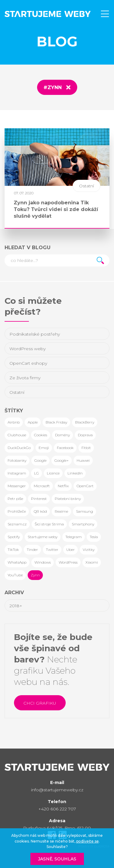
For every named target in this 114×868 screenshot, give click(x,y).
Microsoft (42, 486)
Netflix (63, 486)
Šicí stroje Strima (49, 524)
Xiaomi (92, 562)
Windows (43, 562)
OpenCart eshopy (28, 363)
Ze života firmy (25, 378)
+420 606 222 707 (57, 809)
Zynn (35, 575)
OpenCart (85, 486)
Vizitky (89, 550)
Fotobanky (17, 460)
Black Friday (56, 422)
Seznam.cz (17, 524)
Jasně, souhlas (57, 859)
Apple (33, 422)
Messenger (17, 486)
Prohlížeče (17, 511)
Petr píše (15, 499)
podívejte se (88, 841)
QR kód (40, 511)
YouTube (15, 575)
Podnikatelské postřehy (35, 334)
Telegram (74, 537)
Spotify (14, 537)
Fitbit (86, 448)
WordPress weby (28, 349)
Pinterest (39, 499)
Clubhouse (17, 435)
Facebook (65, 448)
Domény (62, 435)
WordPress (68, 562)
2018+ (16, 606)
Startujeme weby (43, 537)
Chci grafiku (40, 703)
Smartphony (83, 524)
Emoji (44, 448)
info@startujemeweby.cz (57, 790)
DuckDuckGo (19, 448)
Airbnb (14, 422)
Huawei (83, 460)
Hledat (100, 260)
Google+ (62, 460)
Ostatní (17, 392)
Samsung (85, 511)
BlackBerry (85, 422)
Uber (71, 550)
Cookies (41, 435)
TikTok (13, 550)
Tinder (32, 550)
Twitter (52, 550)
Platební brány (68, 499)
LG (36, 473)
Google (40, 460)
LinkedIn (75, 473)
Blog (57, 41)
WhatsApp (17, 562)
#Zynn (53, 87)
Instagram (17, 473)
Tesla (94, 537)
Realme (61, 511)
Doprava (85, 435)
